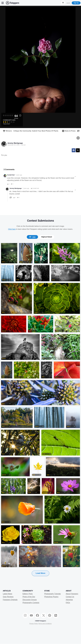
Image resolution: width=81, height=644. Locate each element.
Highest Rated (47, 237)
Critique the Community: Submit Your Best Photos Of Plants (36, 131)
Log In (68, 3)
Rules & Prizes (68, 131)
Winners (7, 131)
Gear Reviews (8, 597)
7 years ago (19, 175)
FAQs (68, 603)
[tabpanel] (40, 413)
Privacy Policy (34, 624)
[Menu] (3, 3)
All (32, 237)
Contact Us (70, 597)
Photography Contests (31, 603)
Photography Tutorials (53, 594)
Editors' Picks (28, 594)
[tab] (32, 237)
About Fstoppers (72, 594)
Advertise (69, 600)
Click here (12, 229)
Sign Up (76, 3)
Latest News (7, 594)
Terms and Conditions (45, 624)
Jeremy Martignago (15, 143)
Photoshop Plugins (51, 597)
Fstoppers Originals (10, 600)
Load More (40, 573)
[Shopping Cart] (63, 3)
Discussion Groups (30, 600)
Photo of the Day (29, 597)
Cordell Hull (11, 175)
